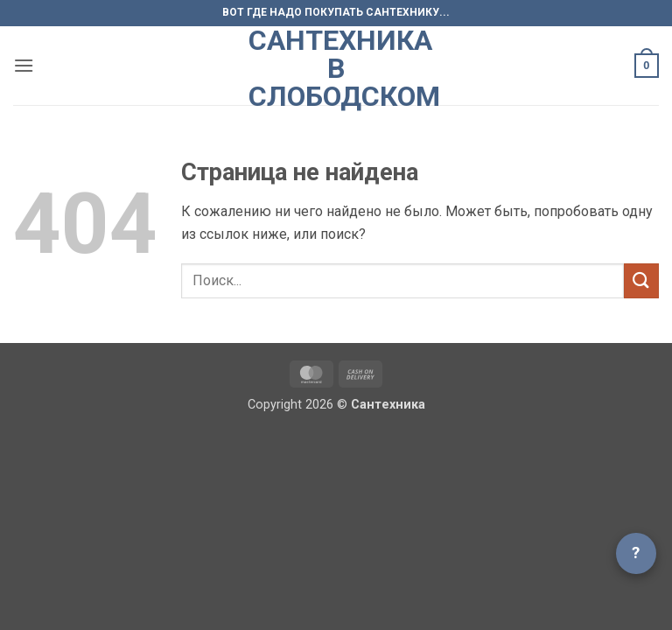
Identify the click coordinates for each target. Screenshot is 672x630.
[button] (24, 65)
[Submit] (641, 280)
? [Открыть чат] (636, 553)
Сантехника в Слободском (336, 68)
